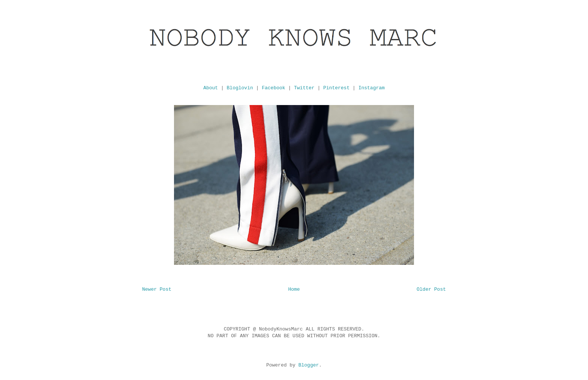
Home (294, 289)
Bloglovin (240, 88)
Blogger (309, 365)
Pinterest (336, 88)
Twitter (304, 88)
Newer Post (157, 289)
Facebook (273, 88)
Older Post (431, 289)
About (211, 88)
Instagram (372, 88)
